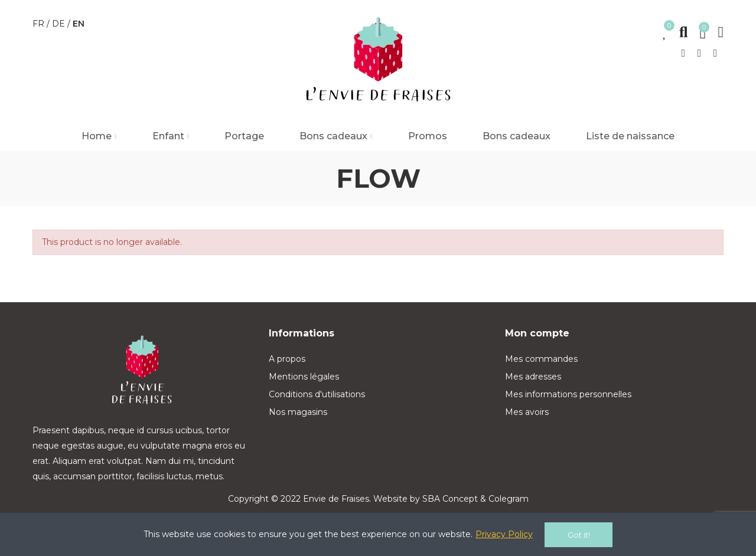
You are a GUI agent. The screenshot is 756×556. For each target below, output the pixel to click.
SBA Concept (450, 499)
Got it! (579, 535)
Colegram (509, 499)
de (60, 24)
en (79, 24)
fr (40, 24)
